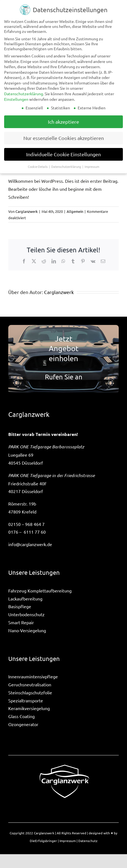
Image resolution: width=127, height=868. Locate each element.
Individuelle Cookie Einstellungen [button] (63, 154)
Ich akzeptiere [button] (63, 122)
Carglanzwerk (27, 211)
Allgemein (75, 211)
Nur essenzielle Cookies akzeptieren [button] (64, 138)
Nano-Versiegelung (27, 630)
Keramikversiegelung (29, 708)
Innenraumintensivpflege (33, 676)
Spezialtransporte (26, 700)
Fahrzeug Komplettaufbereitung (40, 591)
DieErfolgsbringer (43, 841)
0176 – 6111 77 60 (27, 532)
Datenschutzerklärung (24, 94)
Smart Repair (21, 622)
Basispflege (20, 606)
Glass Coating (21, 716)
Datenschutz (88, 841)
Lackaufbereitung (25, 599)
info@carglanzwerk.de (30, 544)
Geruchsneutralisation (30, 684)
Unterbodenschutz (26, 614)
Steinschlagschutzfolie (30, 692)
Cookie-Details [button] (38, 166)
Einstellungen (16, 99)
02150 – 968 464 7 (26, 524)
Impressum (68, 841)
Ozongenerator (23, 724)
